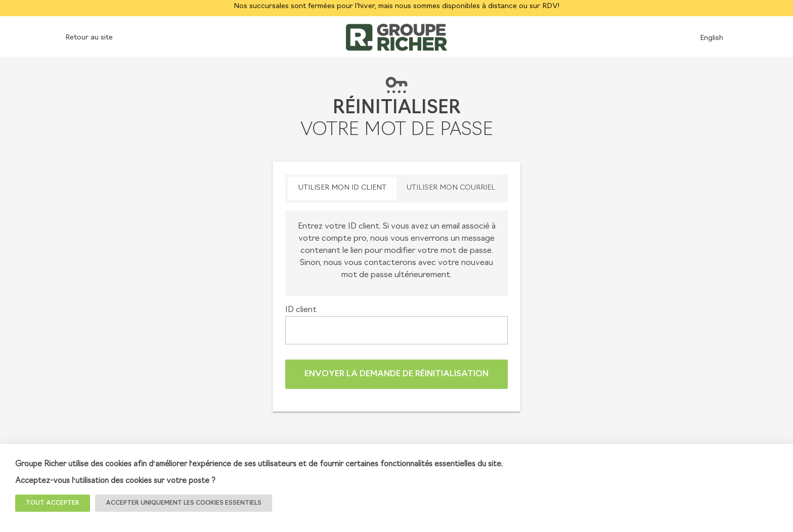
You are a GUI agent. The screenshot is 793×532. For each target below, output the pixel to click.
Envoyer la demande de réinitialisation (396, 374)
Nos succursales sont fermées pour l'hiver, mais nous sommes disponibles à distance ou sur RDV (396, 6)
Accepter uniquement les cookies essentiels (184, 503)
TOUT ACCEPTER (53, 503)
